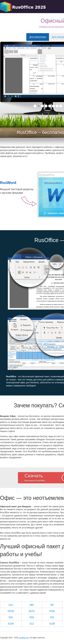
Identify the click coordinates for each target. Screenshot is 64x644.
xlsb (52, 623)
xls (32, 623)
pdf (11, 617)
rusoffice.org (24, 638)
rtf (52, 617)
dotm (11, 611)
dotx (32, 611)
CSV (11, 605)
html (52, 611)
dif (52, 605)
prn (32, 617)
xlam (11, 623)
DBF (32, 605)
